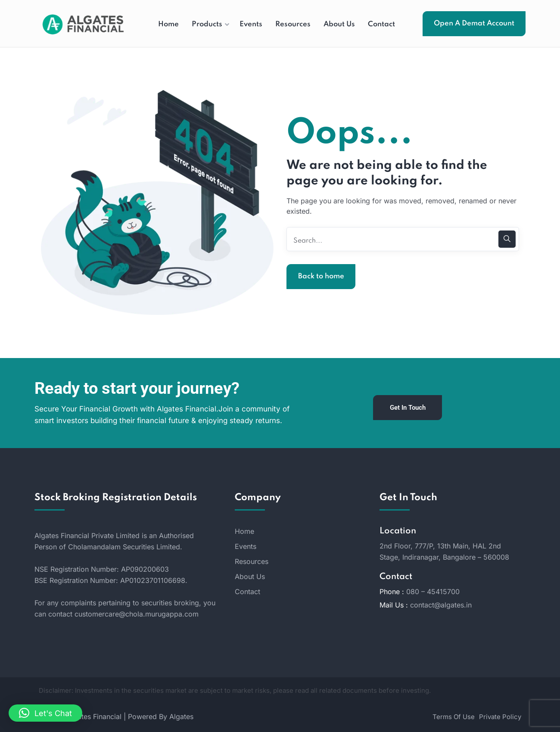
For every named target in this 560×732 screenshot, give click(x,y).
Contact (247, 592)
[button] (45, 713)
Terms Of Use (454, 717)
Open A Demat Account (474, 23)
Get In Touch (408, 408)
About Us (250, 576)
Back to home (321, 276)
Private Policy (500, 717)
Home (244, 531)
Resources (252, 561)
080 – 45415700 (433, 592)
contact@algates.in (441, 605)
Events (246, 546)
